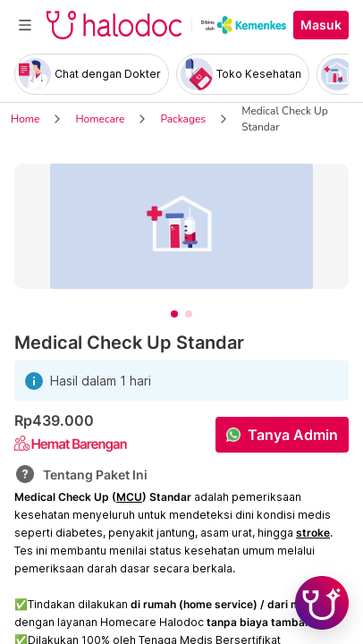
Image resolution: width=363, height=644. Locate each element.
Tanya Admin (293, 435)
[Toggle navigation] (25, 25)
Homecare (100, 119)
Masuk (321, 25)
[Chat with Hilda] (322, 603)
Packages (183, 119)
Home (25, 119)
